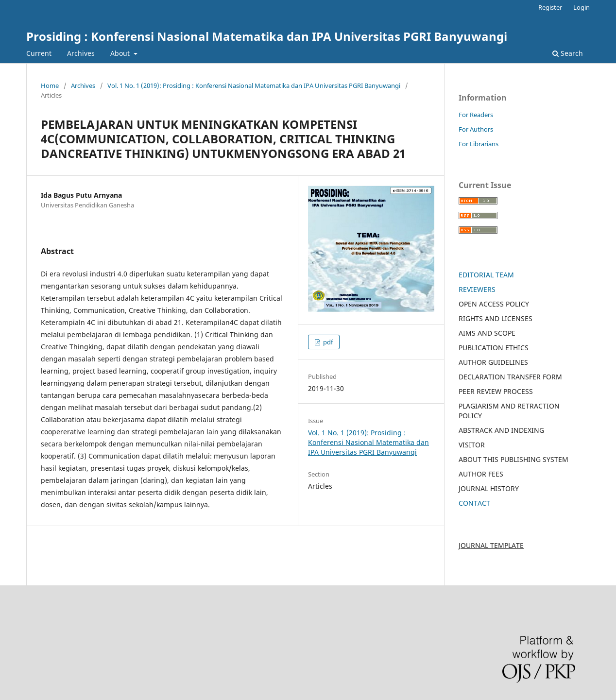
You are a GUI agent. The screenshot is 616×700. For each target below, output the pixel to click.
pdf (327, 342)
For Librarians (479, 144)
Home (50, 85)
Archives (81, 53)
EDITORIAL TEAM (486, 275)
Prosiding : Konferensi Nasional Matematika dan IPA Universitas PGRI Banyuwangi (267, 36)
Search (568, 53)
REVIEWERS (477, 289)
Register (550, 7)
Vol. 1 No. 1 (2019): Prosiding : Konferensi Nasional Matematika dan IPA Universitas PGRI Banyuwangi (254, 85)
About (121, 53)
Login (582, 7)
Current (39, 53)
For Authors (476, 129)
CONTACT (474, 503)
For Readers (476, 115)
